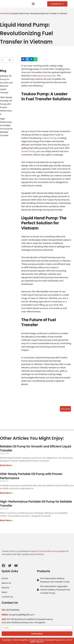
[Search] (3, 60)
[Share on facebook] (23, 59)
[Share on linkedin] (31, 59)
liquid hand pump (47, 76)
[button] (33, 4)
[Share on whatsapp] (35, 59)
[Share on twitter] (27, 59)
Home (3, 13)
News (9, 13)
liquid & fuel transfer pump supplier (48, 551)
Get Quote (65, 409)
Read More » (6, 465)
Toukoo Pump (49, 138)
